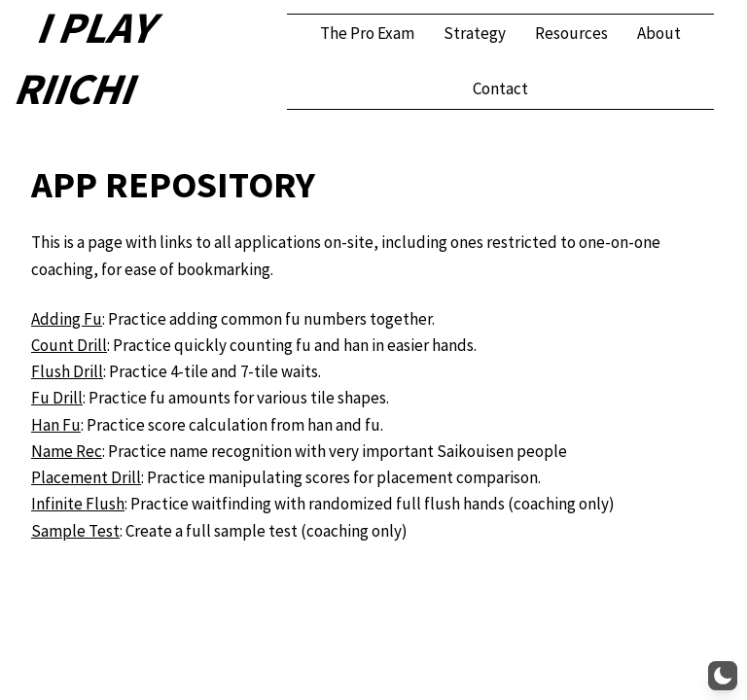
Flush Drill (67, 371)
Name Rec (67, 451)
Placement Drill (86, 477)
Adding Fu (67, 319)
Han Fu (56, 425)
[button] (723, 676)
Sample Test (75, 531)
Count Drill (69, 345)
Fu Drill (57, 398)
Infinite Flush (78, 504)
